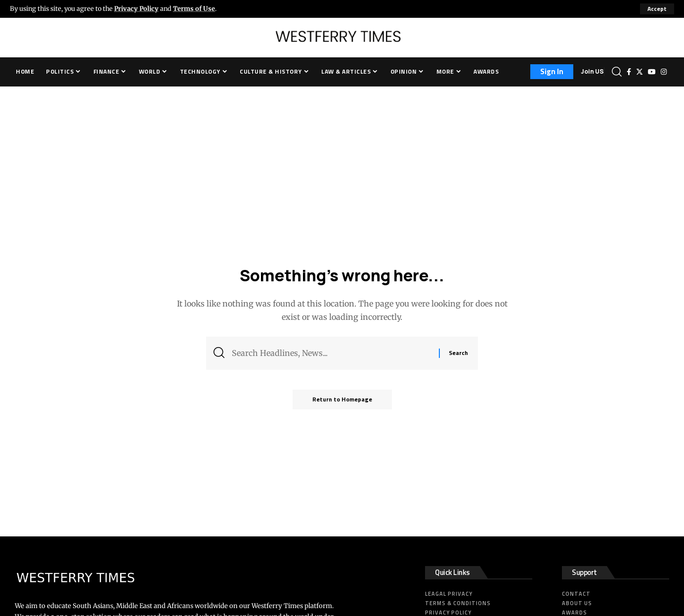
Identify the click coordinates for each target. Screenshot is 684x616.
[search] (617, 72)
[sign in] (552, 72)
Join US (592, 71)
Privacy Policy (136, 8)
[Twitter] (640, 72)
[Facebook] (629, 72)
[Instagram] (664, 72)
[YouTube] (652, 72)
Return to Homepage (342, 399)
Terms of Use (194, 8)
